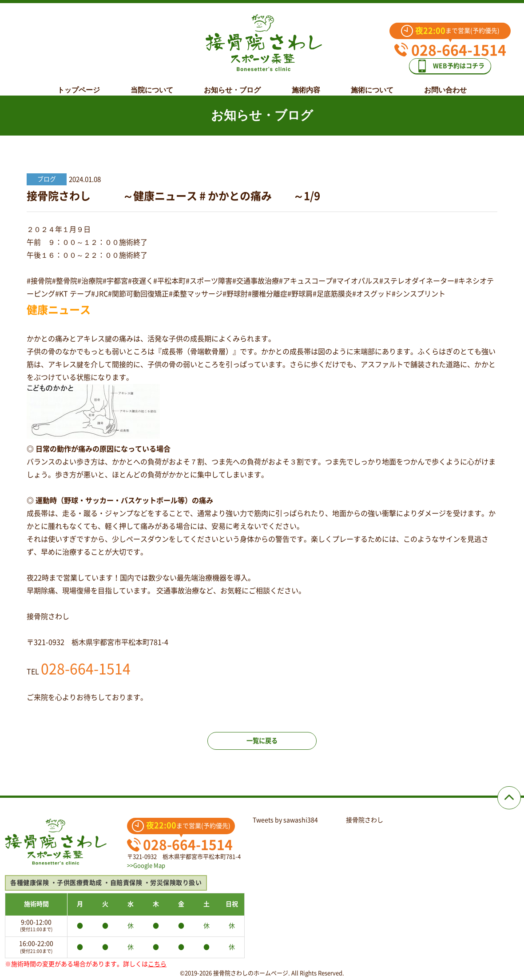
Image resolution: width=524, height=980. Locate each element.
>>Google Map (146, 866)
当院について (152, 83)
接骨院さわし (365, 820)
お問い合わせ (445, 83)
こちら (157, 964)
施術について (372, 83)
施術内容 (306, 83)
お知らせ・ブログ (232, 83)
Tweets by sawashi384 (285, 820)
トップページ (79, 83)
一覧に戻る (262, 748)
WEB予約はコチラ (457, 63)
